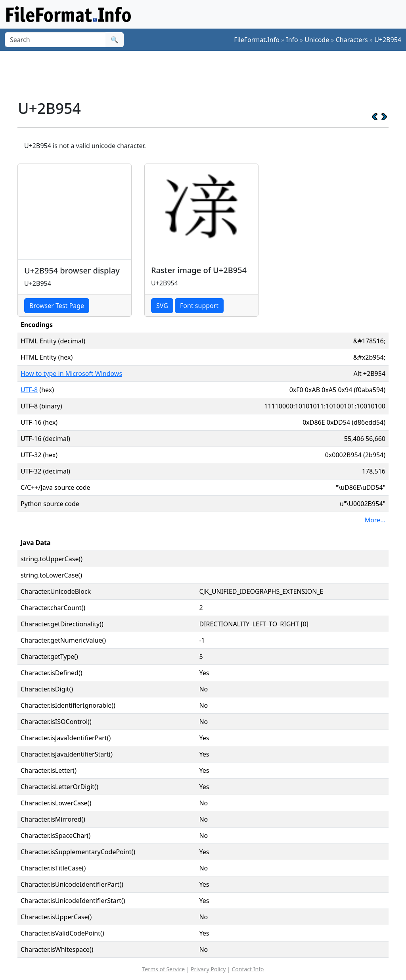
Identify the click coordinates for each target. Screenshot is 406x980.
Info (292, 40)
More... (375, 520)
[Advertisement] (208, 75)
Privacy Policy (208, 969)
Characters (352, 40)
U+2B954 (388, 40)
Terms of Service (164, 969)
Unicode (317, 40)
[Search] (55, 40)
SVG (162, 306)
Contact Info (248, 969)
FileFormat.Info (257, 40)
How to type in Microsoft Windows (71, 374)
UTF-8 (29, 390)
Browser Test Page (57, 306)
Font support (199, 306)
